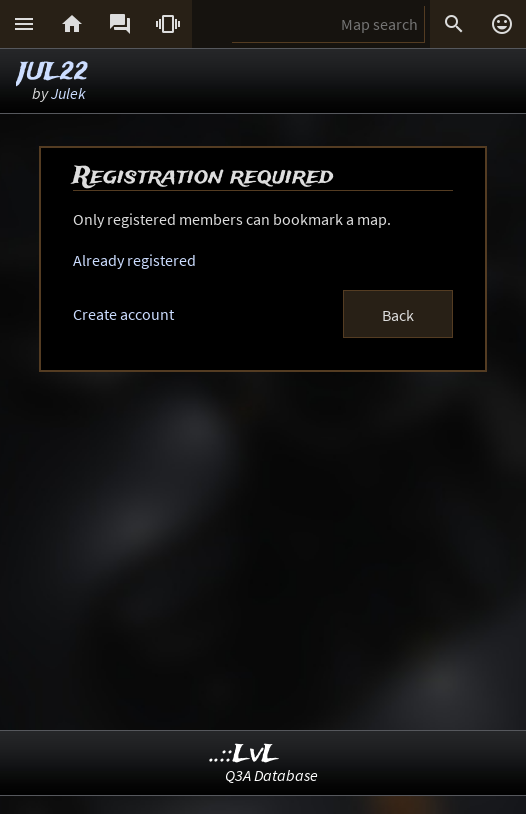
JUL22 (53, 72)
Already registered (134, 260)
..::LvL (244, 754)
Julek (68, 93)
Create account (123, 314)
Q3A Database (271, 775)
